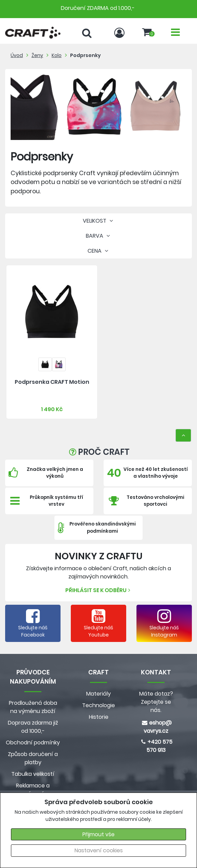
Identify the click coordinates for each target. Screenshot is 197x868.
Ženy (37, 55)
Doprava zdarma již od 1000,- (33, 727)
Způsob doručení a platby (33, 758)
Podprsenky (86, 55)
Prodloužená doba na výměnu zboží (33, 707)
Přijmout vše (98, 834)
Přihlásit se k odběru (99, 590)
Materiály (98, 694)
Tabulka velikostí (33, 774)
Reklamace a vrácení (33, 790)
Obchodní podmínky (33, 743)
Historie (99, 717)
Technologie (98, 705)
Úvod (17, 55)
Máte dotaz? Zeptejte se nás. (156, 702)
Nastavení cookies (99, 850)
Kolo (57, 55)
